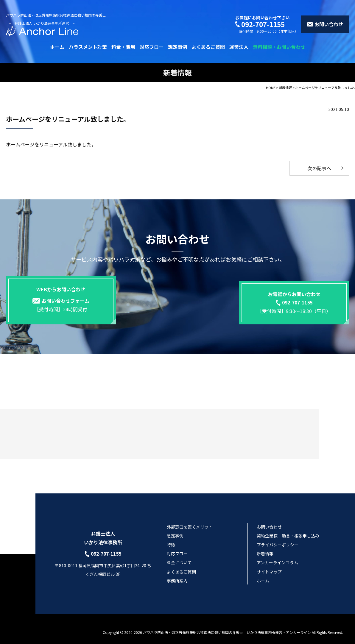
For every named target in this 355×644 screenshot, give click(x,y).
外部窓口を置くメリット (190, 520)
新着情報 (265, 547)
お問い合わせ (269, 520)
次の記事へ (319, 168)
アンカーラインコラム (277, 556)
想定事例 (177, 47)
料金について (179, 556)
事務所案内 (177, 574)
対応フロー (152, 47)
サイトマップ (269, 565)
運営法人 (239, 47)
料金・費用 (123, 47)
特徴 (171, 538)
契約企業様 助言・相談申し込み (288, 529)
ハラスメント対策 (88, 47)
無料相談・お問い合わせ (279, 47)
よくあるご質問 (208, 47)
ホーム (57, 47)
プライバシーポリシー (278, 538)
